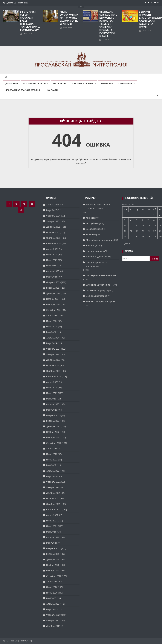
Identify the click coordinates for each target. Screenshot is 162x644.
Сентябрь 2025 (54, 243)
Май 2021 (51, 532)
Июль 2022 (52, 454)
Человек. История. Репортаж (101, 301)
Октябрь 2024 (53, 304)
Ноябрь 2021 (53, 498)
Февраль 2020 (53, 615)
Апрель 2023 (53, 404)
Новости (90, 246)
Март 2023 (52, 410)
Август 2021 (52, 515)
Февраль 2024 (53, 349)
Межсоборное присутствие (100, 240)
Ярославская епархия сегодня (23, 90)
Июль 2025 (52, 254)
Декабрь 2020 (53, 559)
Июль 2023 (52, 388)
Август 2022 (52, 449)
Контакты (52, 90)
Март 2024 (52, 343)
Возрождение (93, 229)
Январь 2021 (53, 554)
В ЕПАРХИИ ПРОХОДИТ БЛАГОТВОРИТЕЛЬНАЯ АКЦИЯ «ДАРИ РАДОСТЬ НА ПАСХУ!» (149, 19)
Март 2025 (52, 277)
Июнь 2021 (52, 526)
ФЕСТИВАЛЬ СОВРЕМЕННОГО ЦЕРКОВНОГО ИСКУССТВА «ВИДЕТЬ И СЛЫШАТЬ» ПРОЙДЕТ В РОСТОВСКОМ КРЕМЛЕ (108, 24)
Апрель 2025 (53, 271)
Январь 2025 (53, 288)
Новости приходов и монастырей (96, 264)
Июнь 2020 (52, 593)
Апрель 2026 (53, 205)
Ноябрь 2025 (53, 232)
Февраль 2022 (53, 482)
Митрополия (125, 83)
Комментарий (93, 234)
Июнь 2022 (52, 460)
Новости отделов (95, 257)
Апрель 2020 (53, 604)
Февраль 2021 (53, 548)
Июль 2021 (52, 521)
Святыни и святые (83, 83)
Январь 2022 (53, 487)
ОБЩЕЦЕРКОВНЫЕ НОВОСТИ (101, 275)
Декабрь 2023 (53, 360)
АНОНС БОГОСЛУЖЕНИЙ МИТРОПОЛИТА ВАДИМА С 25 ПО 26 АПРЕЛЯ (69, 18)
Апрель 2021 (53, 537)
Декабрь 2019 (53, 626)
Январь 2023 (53, 421)
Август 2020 (52, 582)
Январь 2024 (53, 354)
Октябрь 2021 (53, 504)
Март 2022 (52, 476)
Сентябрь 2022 (54, 443)
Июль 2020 (52, 587)
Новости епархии (95, 251)
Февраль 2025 (53, 282)
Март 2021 (52, 543)
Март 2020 (52, 609)
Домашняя (12, 83)
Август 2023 (52, 382)
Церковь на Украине (96, 296)
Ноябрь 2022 (53, 432)
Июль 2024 (52, 321)
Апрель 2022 (53, 471)
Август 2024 (52, 315)
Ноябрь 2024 (53, 299)
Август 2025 (52, 249)
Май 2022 (51, 465)
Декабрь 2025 (53, 227)
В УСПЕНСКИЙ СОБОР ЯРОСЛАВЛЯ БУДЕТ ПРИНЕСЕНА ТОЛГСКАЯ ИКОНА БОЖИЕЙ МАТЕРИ (30, 21)
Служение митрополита (98, 285)
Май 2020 (51, 598)
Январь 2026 (53, 221)
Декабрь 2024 (53, 293)
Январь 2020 (53, 620)
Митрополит (60, 83)
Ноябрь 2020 (53, 565)
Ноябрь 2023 (53, 365)
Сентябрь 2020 (54, 576)
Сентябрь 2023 (54, 376)
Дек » (127, 243)
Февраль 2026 (53, 216)
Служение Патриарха (97, 290)
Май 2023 (51, 399)
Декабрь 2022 (53, 426)
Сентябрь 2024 (54, 310)
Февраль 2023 (53, 415)
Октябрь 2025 (53, 238)
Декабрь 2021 (53, 493)
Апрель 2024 (53, 338)
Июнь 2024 (52, 327)
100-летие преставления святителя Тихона (99, 207)
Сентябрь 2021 (54, 510)
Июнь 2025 (52, 260)
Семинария (106, 83)
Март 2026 (52, 210)
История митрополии (35, 83)
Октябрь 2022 (53, 437)
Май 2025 (51, 266)
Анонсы (90, 218)
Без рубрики (92, 223)
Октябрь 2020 (53, 571)
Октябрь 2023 (53, 371)
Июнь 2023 (52, 393)
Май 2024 (51, 332)
